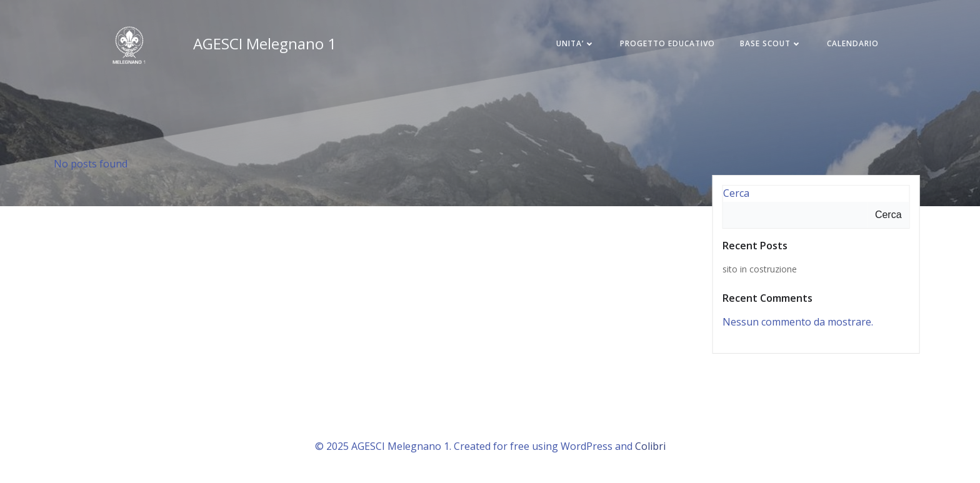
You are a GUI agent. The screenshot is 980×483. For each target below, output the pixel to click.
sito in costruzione (760, 269)
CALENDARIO (853, 43)
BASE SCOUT (771, 43)
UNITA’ (576, 43)
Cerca (736, 193)
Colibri (650, 446)
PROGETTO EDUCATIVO (667, 43)
